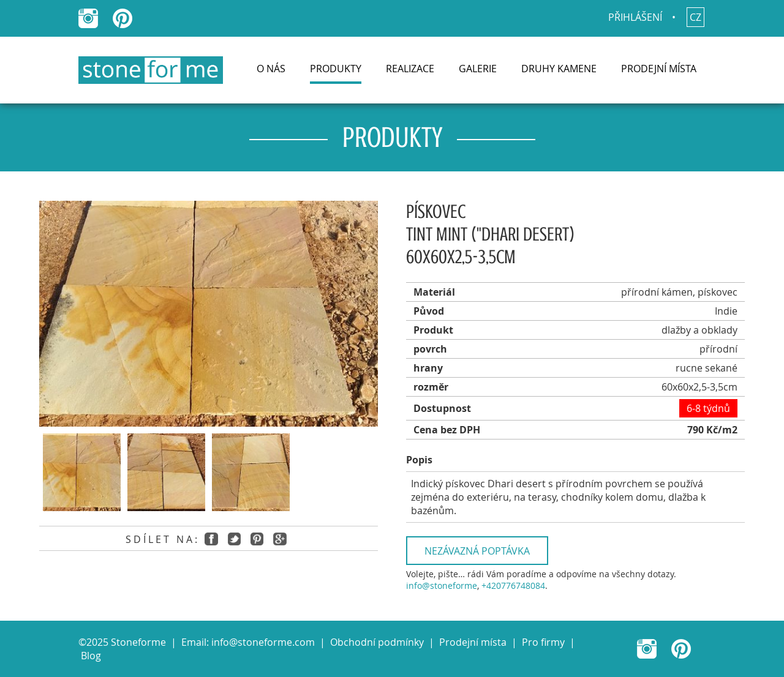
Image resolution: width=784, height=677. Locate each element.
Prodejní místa (659, 69)
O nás (271, 69)
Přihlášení (635, 17)
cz (695, 17)
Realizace (410, 69)
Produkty (336, 69)
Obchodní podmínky (377, 642)
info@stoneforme (442, 585)
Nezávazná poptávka (477, 551)
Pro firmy (543, 642)
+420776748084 (513, 585)
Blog (91, 656)
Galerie (478, 69)
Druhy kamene (559, 69)
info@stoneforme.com (263, 642)
